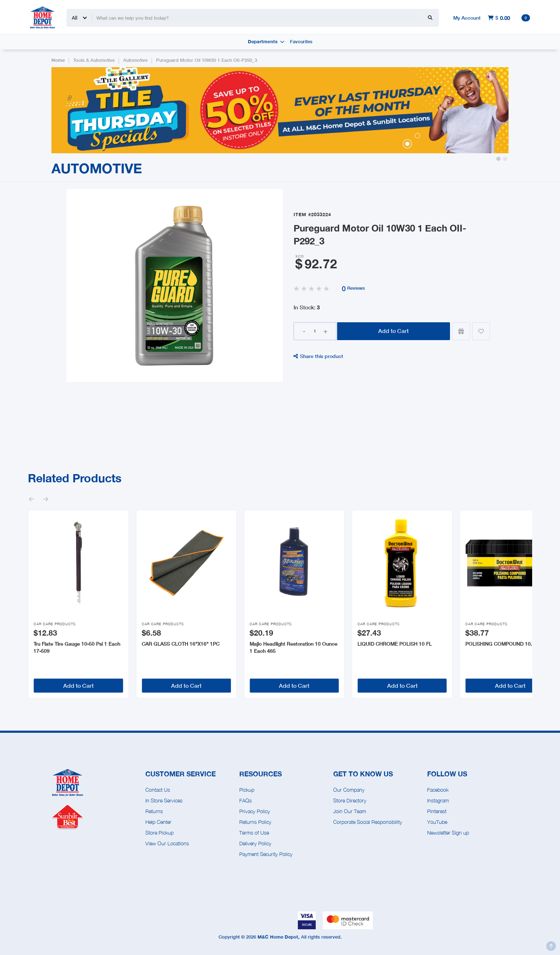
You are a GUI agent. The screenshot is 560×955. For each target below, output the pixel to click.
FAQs (246, 800)
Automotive (135, 60)
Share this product (318, 356)
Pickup (247, 790)
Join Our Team (350, 811)
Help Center (158, 822)
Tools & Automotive (94, 60)
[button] (498, 159)
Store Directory (350, 800)
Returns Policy (255, 822)
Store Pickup (159, 833)
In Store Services (164, 800)
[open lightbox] (174, 285)
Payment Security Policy (266, 854)
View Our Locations (167, 843)
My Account (467, 18)
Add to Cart (393, 331)
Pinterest (437, 811)
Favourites (301, 42)
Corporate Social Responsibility (368, 822)
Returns (154, 811)
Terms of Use (254, 833)
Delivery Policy (255, 843)
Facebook (438, 790)
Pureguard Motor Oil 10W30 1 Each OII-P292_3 (207, 60)
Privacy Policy (255, 811)
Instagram (438, 800)
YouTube (437, 822)
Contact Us (158, 790)
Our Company (349, 790)
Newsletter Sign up (448, 833)
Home (58, 60)
